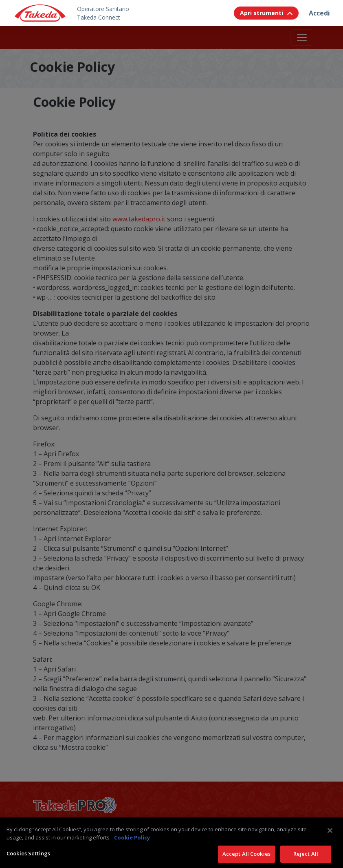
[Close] (330, 837)
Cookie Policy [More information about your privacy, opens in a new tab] (132, 844)
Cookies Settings (28, 859)
